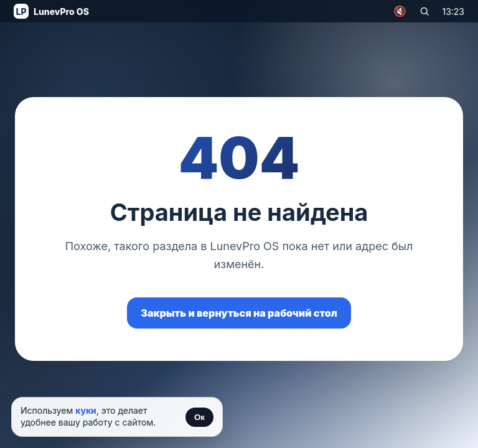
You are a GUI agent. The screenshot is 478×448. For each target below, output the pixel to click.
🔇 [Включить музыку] (400, 12)
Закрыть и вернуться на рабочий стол (239, 313)
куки (86, 410)
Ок (199, 417)
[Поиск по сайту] (424, 11)
